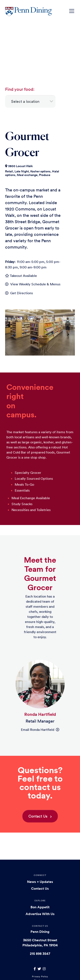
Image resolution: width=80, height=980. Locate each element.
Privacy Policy (40, 977)
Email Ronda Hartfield (40, 730)
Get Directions (22, 293)
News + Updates (40, 882)
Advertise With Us (40, 914)
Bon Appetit (40, 907)
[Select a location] (30, 101)
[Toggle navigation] (72, 11)
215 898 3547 (40, 954)
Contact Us (38, 816)
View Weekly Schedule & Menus (35, 284)
